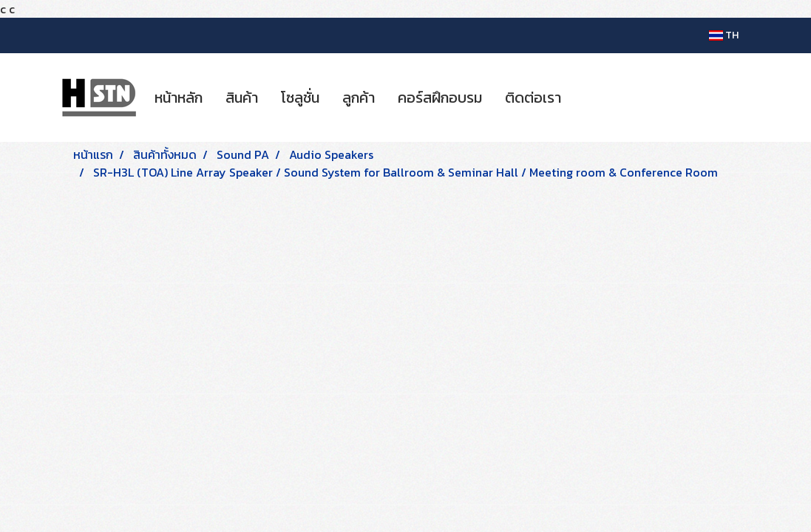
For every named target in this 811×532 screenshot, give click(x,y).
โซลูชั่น (300, 98)
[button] (586, 98)
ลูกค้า (359, 98)
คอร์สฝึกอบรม (440, 98)
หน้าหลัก (179, 98)
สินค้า (242, 98)
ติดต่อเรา (533, 98)
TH (724, 35)
